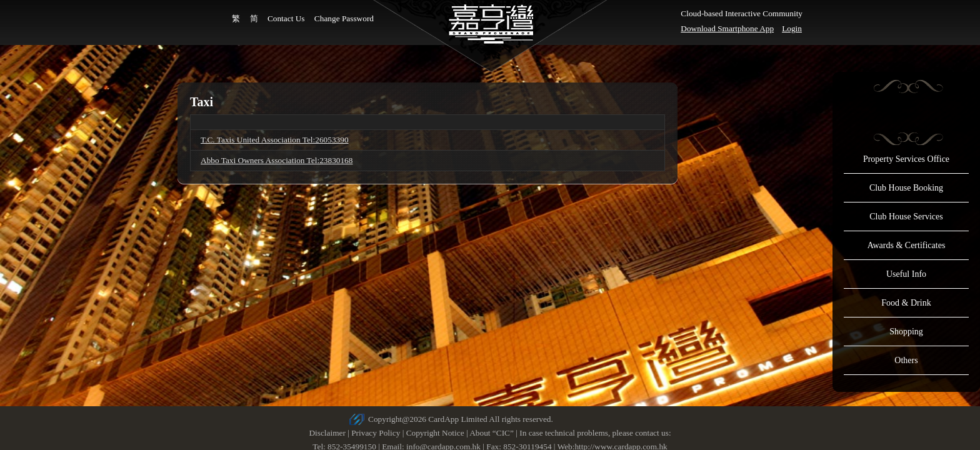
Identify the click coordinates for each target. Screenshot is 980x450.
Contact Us (286, 18)
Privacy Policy (376, 433)
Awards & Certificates (907, 245)
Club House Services (906, 217)
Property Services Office (906, 159)
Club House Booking (906, 188)
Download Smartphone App (727, 28)
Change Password (344, 18)
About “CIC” (492, 433)
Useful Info (906, 274)
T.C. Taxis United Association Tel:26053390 (275, 140)
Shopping (906, 332)
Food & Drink (906, 303)
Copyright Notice (435, 433)
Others (906, 360)
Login (792, 28)
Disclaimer (327, 433)
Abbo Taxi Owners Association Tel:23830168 (277, 160)
